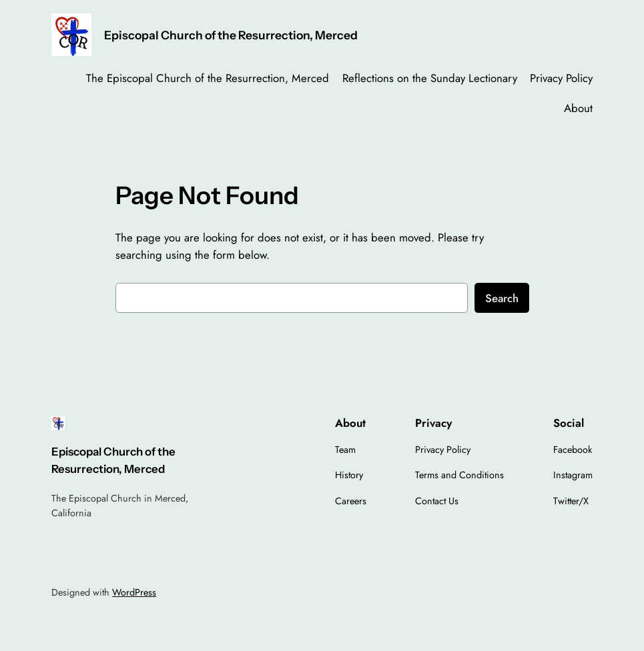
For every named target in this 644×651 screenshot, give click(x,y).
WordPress (134, 592)
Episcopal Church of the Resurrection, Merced (231, 35)
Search (502, 298)
